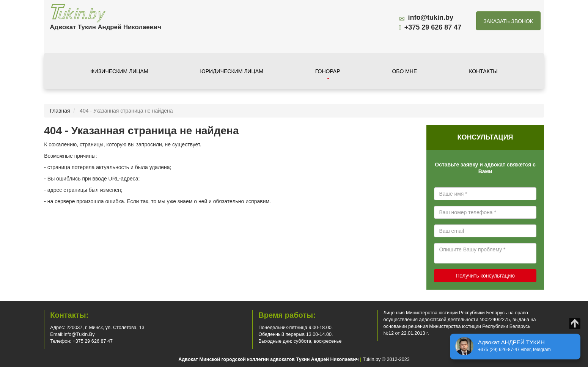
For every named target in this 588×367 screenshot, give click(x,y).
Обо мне (404, 71)
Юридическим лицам (232, 71)
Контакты (483, 71)
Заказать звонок (508, 21)
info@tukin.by (431, 17)
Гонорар (328, 74)
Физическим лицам (119, 71)
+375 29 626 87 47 (433, 27)
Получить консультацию (485, 276)
